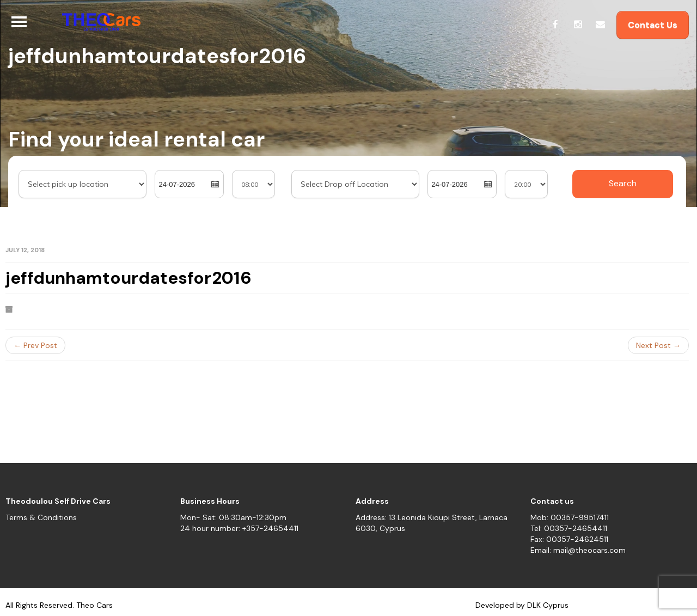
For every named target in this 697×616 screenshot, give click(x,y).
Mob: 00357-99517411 (570, 517)
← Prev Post (35, 345)
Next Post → (658, 345)
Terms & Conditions (41, 517)
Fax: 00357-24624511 (569, 539)
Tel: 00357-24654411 (569, 528)
